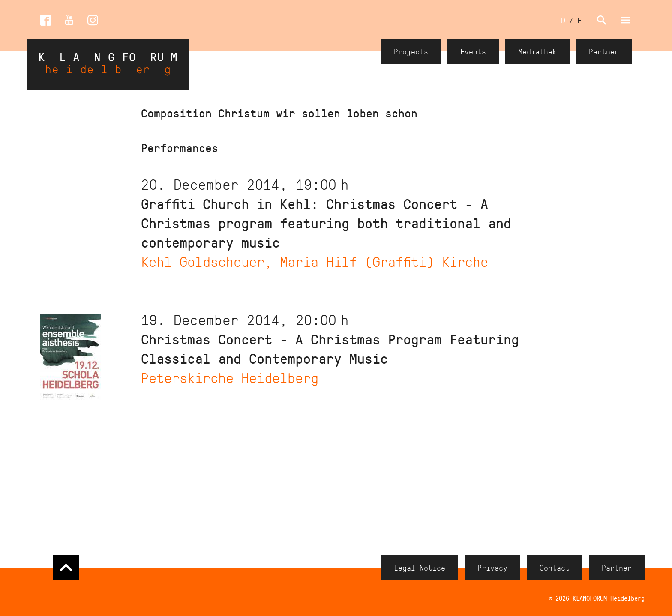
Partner (604, 51)
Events (473, 51)
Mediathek (537, 51)
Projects (411, 51)
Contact (555, 568)
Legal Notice (420, 568)
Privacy (492, 568)
